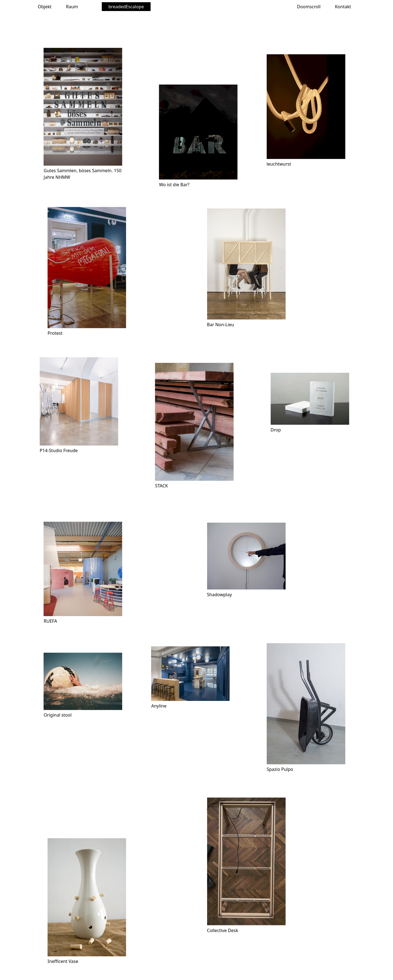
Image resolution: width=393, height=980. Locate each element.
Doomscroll (309, 7)
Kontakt (343, 7)
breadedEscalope (126, 7)
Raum (72, 7)
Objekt (45, 7)
